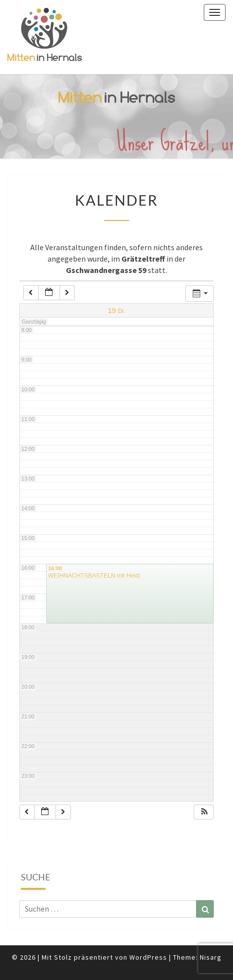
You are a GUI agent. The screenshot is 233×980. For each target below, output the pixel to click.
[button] (204, 812)
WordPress (148, 957)
